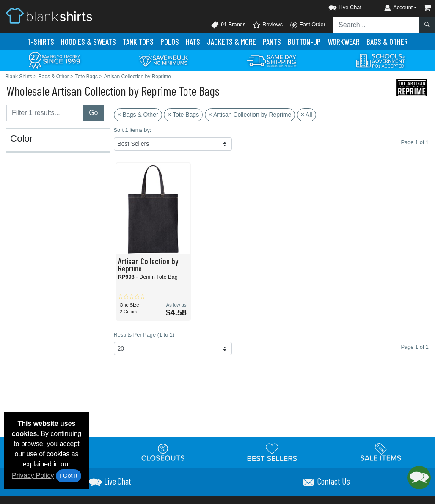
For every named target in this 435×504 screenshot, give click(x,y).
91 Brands (228, 25)
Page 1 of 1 (415, 347)
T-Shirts (41, 42)
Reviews (267, 25)
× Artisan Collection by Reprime (250, 115)
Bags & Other (387, 42)
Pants (272, 42)
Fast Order (307, 25)
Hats (193, 42)
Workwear (344, 42)
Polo (170, 42)
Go (93, 113)
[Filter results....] (45, 113)
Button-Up (304, 42)
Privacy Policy (33, 475)
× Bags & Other (138, 115)
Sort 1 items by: (133, 130)
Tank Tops (138, 42)
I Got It (69, 476)
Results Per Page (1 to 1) (144, 335)
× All (307, 115)
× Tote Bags (183, 115)
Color (22, 139)
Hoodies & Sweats (88, 42)
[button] (337, 6)
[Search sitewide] (376, 25)
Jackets (231, 42)
